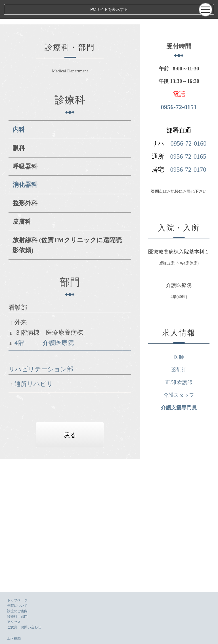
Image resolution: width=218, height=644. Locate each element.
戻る (87, 406)
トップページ (17, 600)
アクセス (14, 622)
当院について (17, 606)
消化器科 (25, 166)
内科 (19, 111)
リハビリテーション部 (41, 340)
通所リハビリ (34, 355)
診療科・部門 (17, 616)
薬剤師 (196, 508)
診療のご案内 (17, 611)
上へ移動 (14, 638)
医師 (196, 496)
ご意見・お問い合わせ (24, 627)
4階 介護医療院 (44, 313)
